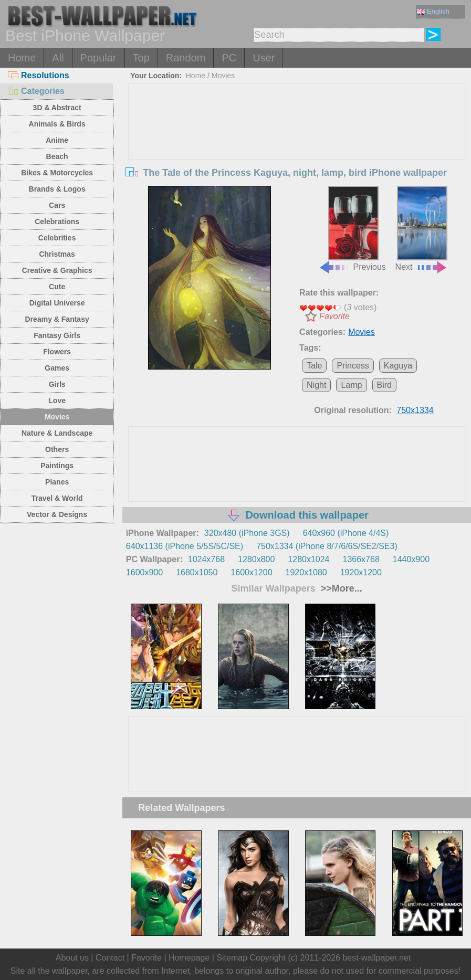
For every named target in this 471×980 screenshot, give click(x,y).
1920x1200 (361, 572)
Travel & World (57, 498)
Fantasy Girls (57, 335)
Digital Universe (57, 303)
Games (57, 368)
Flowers (57, 352)
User (264, 58)
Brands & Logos (57, 189)
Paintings (57, 466)
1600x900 (144, 572)
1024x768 (206, 559)
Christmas (57, 254)
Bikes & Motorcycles (57, 173)
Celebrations (57, 222)
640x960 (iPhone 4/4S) (346, 533)
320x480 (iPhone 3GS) (247, 533)
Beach (57, 156)
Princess (353, 366)
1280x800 (256, 559)
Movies (57, 417)
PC (229, 58)
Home (22, 58)
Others (57, 449)
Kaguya (398, 366)
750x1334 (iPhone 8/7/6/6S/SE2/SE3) (327, 546)
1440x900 (411, 559)
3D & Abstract (57, 108)
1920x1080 (306, 572)
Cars (57, 205)
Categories (36, 91)
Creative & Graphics (57, 270)
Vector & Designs (57, 514)
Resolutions (39, 75)
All (58, 58)
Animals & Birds (57, 124)
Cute (57, 287)
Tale (314, 366)
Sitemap (232, 958)
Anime (57, 140)
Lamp (351, 385)
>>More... (340, 588)
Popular (98, 58)
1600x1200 (251, 572)
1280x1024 (308, 559)
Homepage (189, 958)
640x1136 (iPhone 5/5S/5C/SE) (185, 546)
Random (186, 58)
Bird (384, 385)
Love (57, 401)
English (433, 11)
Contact (110, 958)
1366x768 (361, 559)
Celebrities (57, 238)
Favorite (334, 316)
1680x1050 (197, 572)
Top (141, 58)
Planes (57, 482)
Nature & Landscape (57, 433)
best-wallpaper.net (376, 958)
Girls (57, 384)
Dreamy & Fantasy (57, 319)
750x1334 (415, 410)
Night (316, 385)
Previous (352, 229)
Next (421, 229)
